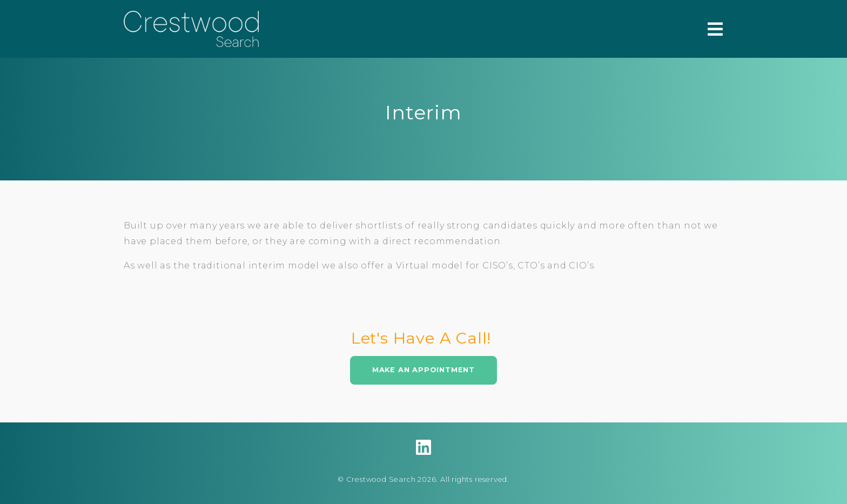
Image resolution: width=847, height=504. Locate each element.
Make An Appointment (423, 370)
